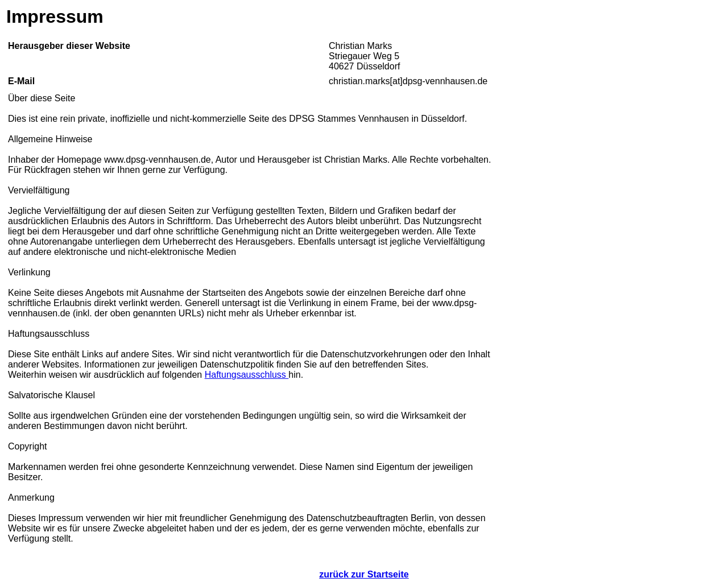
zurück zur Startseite (364, 574)
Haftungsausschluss (247, 375)
